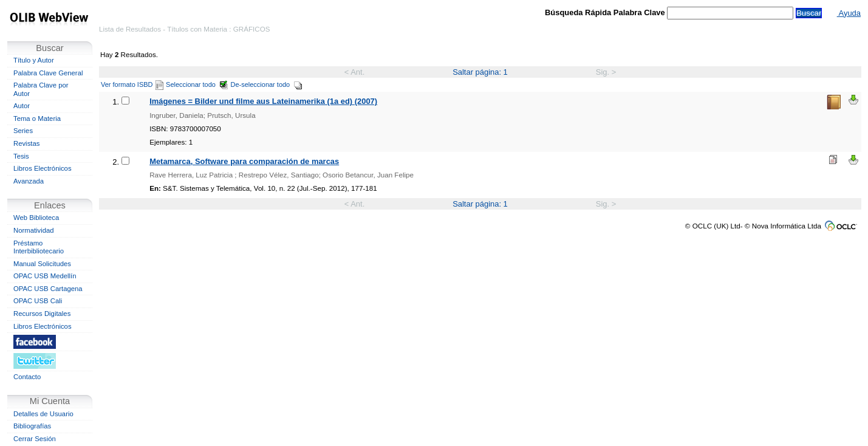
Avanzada (29, 181)
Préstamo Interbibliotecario (39, 247)
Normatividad (34, 230)
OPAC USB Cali (38, 301)
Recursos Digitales (42, 314)
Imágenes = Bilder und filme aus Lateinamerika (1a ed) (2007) (263, 101)
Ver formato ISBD (132, 84)
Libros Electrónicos (43, 168)
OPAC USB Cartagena (48, 289)
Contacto (27, 377)
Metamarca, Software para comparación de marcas (244, 161)
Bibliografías (32, 426)
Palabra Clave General (48, 73)
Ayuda (849, 13)
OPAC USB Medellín (45, 276)
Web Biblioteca (36, 218)
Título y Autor (34, 60)
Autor (22, 106)
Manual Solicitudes (42, 264)
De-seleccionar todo (267, 84)
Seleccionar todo (197, 84)
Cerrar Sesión (35, 439)
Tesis (21, 156)
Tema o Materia (37, 118)
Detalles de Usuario (43, 414)
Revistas (26, 143)
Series (23, 131)
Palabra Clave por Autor (41, 89)
